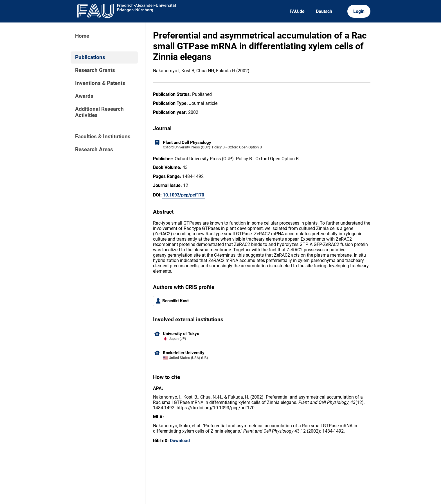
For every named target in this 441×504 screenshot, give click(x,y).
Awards (84, 96)
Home (82, 36)
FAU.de (297, 11)
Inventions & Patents (100, 83)
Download (180, 441)
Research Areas (94, 150)
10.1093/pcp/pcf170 (184, 195)
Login (359, 11)
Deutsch (324, 11)
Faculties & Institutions (103, 137)
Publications (90, 57)
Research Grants (95, 70)
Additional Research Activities (99, 112)
